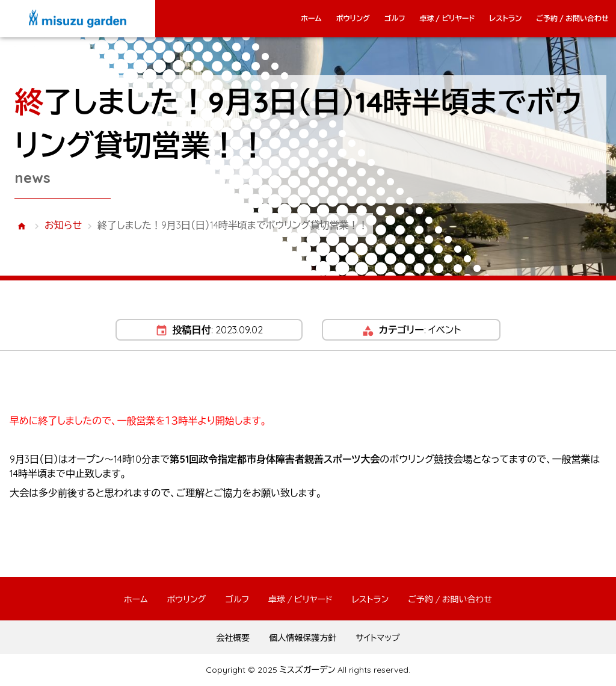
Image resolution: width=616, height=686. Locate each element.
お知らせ (63, 225)
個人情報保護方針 (303, 638)
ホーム (311, 18)
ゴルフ (395, 18)
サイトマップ (378, 638)
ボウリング (353, 18)
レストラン (505, 18)
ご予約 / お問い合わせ (572, 18)
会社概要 (233, 638)
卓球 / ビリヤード (447, 18)
